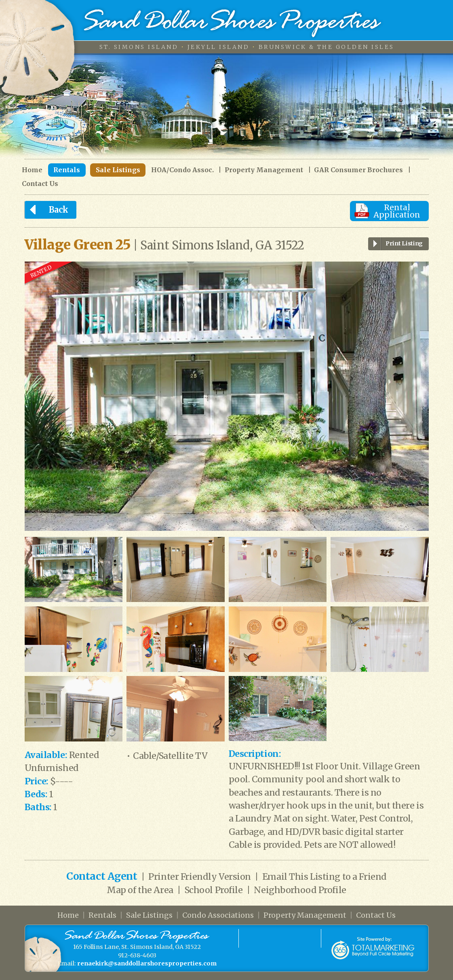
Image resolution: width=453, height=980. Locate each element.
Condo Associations (218, 915)
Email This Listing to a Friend (324, 877)
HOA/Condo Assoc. (182, 170)
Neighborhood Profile (300, 890)
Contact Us (40, 184)
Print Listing (395, 244)
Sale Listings (118, 170)
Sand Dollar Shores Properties (233, 23)
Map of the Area (140, 890)
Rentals (67, 170)
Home (32, 170)
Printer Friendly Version (200, 877)
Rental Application (397, 211)
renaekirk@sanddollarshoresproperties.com (147, 963)
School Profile (214, 890)
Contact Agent (102, 876)
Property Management (264, 170)
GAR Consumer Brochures (358, 170)
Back (46, 210)
